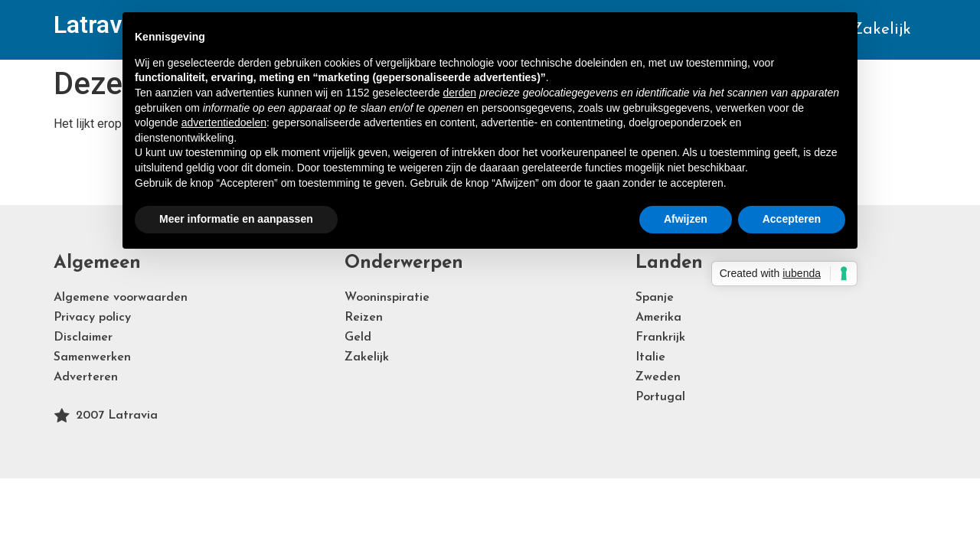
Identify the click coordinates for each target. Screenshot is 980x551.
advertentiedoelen (224, 122)
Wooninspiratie (387, 298)
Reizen (364, 318)
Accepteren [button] (792, 219)
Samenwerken (92, 357)
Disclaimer (83, 337)
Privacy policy (92, 318)
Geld (358, 337)
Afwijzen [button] (686, 219)
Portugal (660, 397)
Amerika (658, 318)
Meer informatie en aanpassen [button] (236, 219)
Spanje (655, 298)
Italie (650, 357)
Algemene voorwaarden (121, 298)
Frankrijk (660, 337)
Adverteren (86, 377)
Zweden (658, 377)
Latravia (97, 24)
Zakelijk (881, 29)
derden (459, 93)
